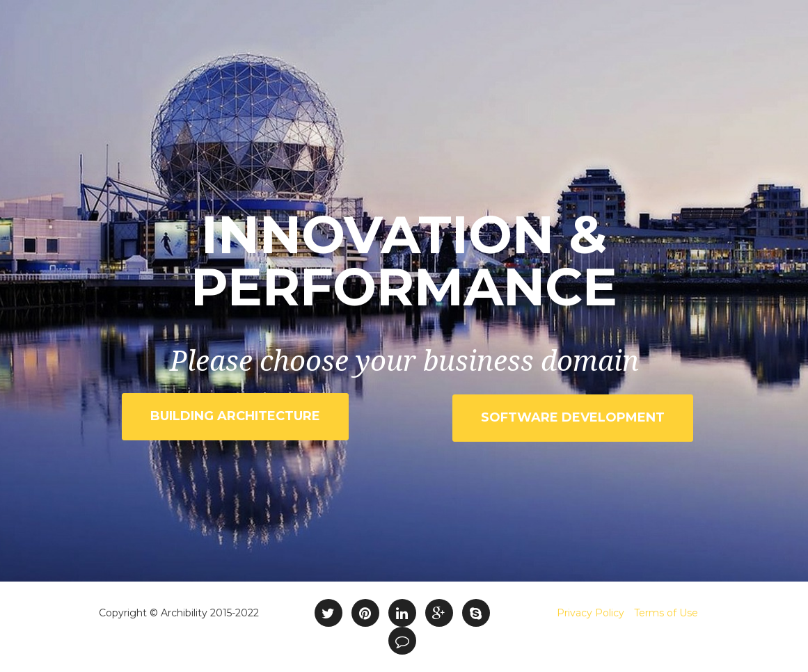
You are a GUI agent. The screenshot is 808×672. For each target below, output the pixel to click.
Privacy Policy (591, 613)
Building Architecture (235, 416)
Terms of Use (666, 613)
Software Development (573, 417)
